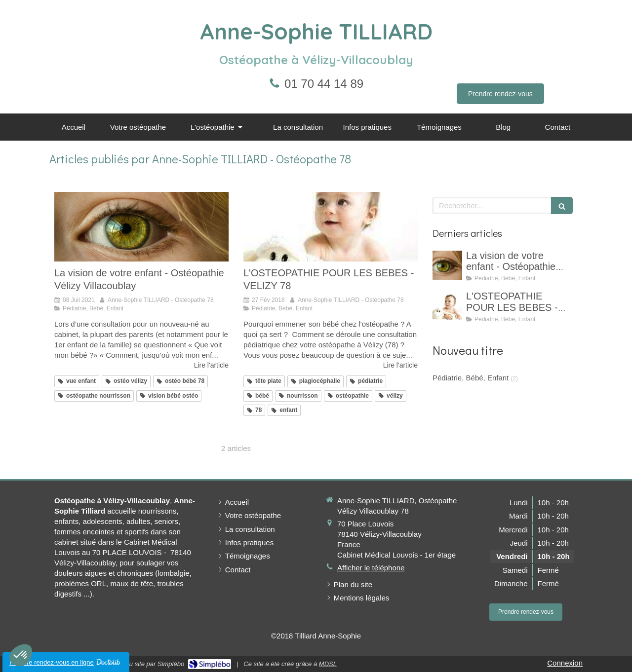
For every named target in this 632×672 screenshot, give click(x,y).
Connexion (565, 663)
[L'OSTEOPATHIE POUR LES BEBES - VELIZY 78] (331, 227)
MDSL (328, 664)
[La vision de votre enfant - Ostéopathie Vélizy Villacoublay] (141, 227)
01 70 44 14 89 (324, 84)
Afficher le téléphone (371, 568)
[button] (21, 655)
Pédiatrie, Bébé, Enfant (471, 378)
